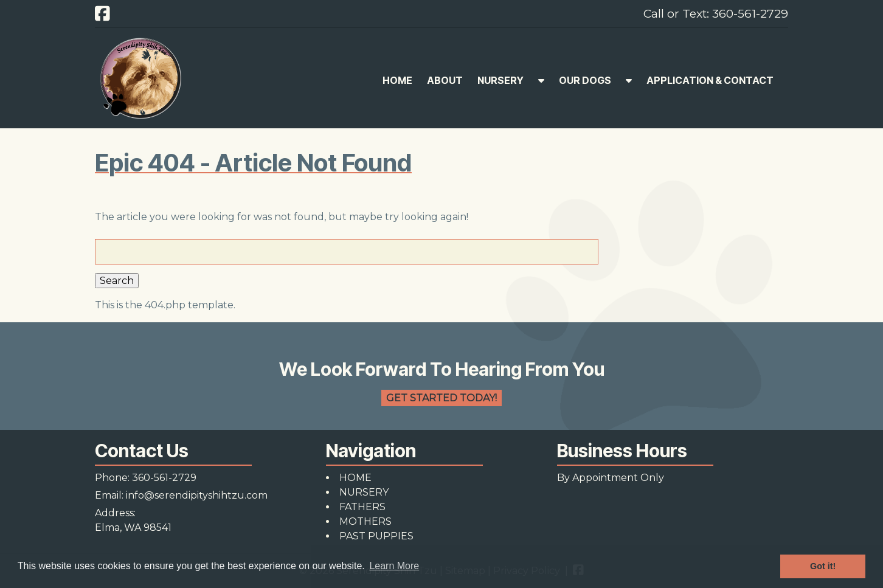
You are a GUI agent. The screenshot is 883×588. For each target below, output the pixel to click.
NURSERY (500, 80)
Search (117, 281)
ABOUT (445, 80)
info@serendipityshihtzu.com (197, 495)
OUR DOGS (585, 80)
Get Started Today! (441, 398)
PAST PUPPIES (376, 536)
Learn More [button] (394, 566)
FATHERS (362, 507)
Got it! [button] (823, 566)
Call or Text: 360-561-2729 (716, 13)
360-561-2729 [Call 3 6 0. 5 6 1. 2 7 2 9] (164, 478)
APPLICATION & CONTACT (710, 80)
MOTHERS (365, 521)
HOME (397, 80)
